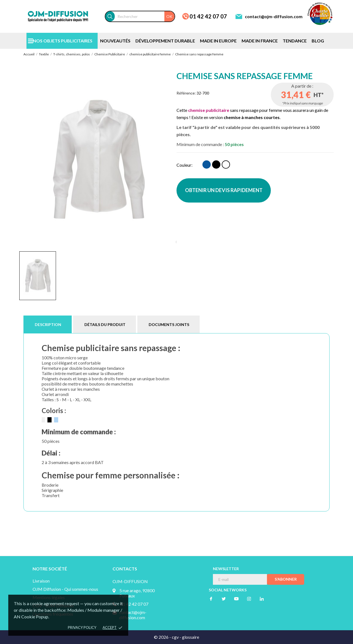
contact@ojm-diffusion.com (274, 16)
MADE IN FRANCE (260, 41)
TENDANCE (295, 41)
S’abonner (286, 579)
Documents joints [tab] (169, 324)
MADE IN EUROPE (218, 41)
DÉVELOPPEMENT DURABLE (165, 41)
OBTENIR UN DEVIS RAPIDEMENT (224, 190)
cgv (175, 637)
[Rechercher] (145, 16)
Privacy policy (82, 627)
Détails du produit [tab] (105, 324)
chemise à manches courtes (252, 117)
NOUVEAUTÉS (115, 41)
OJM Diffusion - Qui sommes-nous (65, 589)
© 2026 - (163, 637)
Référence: (186, 93)
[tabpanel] (98, 159)
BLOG (318, 41)
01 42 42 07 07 (208, 16)
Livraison (41, 581)
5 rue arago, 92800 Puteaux (137, 593)
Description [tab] (48, 324)
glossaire (191, 637)
